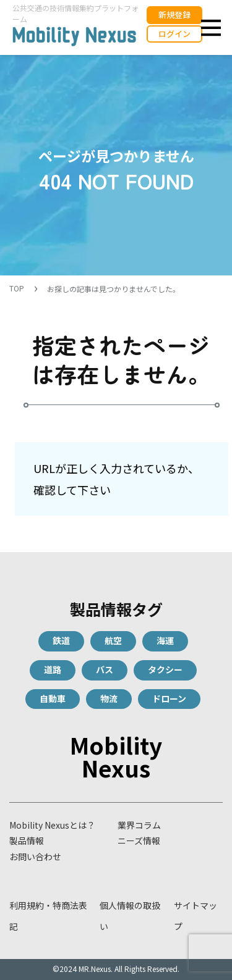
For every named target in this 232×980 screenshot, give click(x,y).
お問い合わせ (35, 856)
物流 (109, 698)
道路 (53, 669)
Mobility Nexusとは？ (52, 825)
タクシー (165, 669)
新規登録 (174, 15)
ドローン (169, 698)
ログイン (174, 34)
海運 (165, 640)
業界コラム (139, 825)
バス (105, 669)
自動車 (53, 698)
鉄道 (61, 640)
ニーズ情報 (139, 840)
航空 (113, 640)
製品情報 (27, 840)
